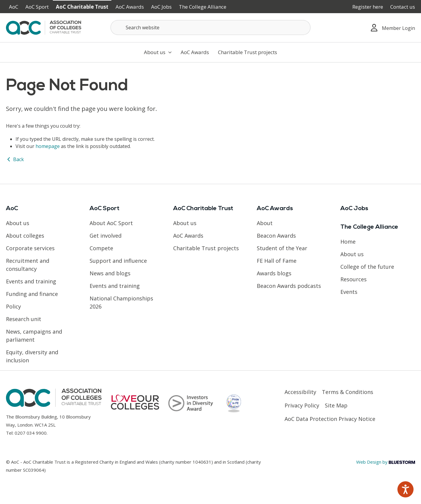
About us (158, 52)
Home (348, 242)
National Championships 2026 (121, 302)
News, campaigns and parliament (34, 336)
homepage (48, 146)
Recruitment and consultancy (28, 265)
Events (349, 292)
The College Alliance (203, 7)
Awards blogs (274, 273)
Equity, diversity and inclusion (32, 356)
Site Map (336, 405)
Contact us (403, 7)
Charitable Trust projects (248, 52)
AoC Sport (37, 7)
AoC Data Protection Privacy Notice (330, 419)
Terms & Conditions (348, 392)
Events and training (31, 281)
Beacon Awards (276, 236)
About (265, 223)
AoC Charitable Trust (82, 7)
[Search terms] (210, 28)
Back (15, 159)
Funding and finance (32, 294)
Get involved (106, 236)
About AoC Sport (111, 223)
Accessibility (300, 392)
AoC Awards (130, 7)
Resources (354, 279)
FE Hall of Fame (277, 261)
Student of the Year (282, 248)
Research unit (24, 319)
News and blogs (110, 273)
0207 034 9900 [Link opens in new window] (31, 433)
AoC (14, 7)
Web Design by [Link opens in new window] (386, 462)
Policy (13, 306)
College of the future (367, 267)
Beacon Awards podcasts (289, 286)
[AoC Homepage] (44, 27)
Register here (368, 7)
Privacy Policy (302, 405)
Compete (101, 248)
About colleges (25, 236)
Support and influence (118, 261)
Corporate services (30, 248)
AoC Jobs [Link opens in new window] (161, 7)
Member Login (393, 28)
